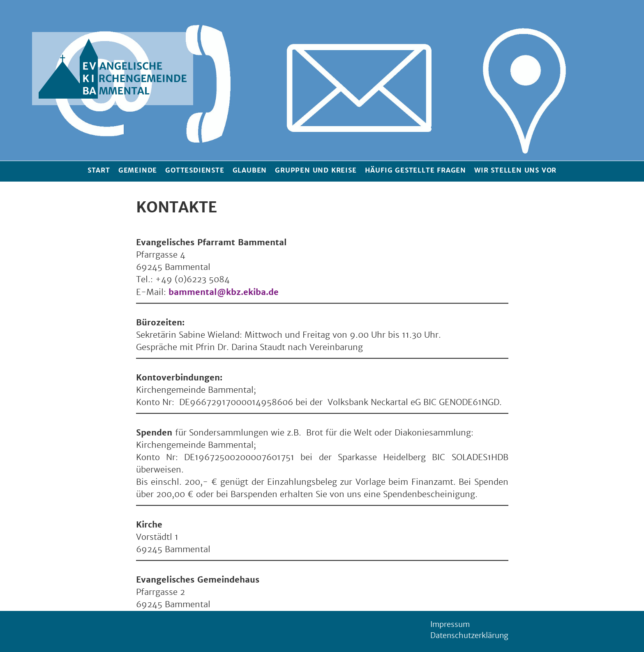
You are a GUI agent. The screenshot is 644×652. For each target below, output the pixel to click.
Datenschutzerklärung (469, 636)
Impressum (450, 624)
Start (99, 170)
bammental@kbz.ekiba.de (224, 292)
